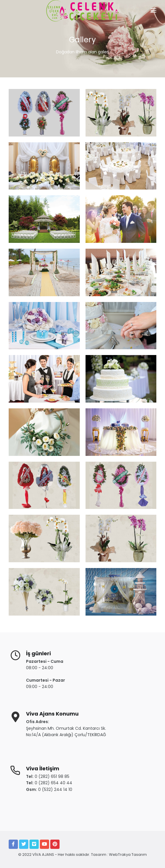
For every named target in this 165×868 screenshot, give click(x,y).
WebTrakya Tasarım (128, 855)
